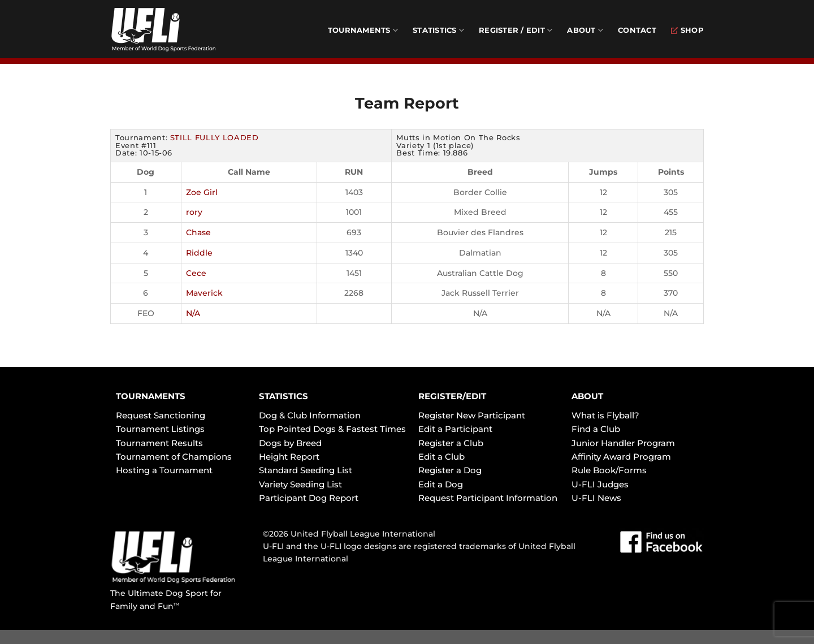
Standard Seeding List (306, 470)
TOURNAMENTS (151, 396)
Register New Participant (472, 415)
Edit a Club (441, 457)
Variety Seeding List (300, 484)
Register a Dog (450, 470)
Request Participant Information (488, 498)
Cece (196, 273)
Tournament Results (159, 443)
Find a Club (596, 429)
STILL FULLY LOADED (215, 137)
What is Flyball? (605, 415)
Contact (637, 30)
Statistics (438, 30)
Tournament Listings (160, 429)
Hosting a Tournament (164, 470)
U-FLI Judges (600, 484)
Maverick (204, 293)
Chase (198, 232)
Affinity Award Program (621, 457)
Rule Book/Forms (609, 470)
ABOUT (587, 396)
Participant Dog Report (309, 498)
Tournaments (363, 30)
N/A (193, 313)
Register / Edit (516, 30)
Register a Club (451, 443)
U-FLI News (596, 498)
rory (194, 212)
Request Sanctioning (161, 415)
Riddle (199, 253)
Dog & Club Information (310, 415)
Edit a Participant (455, 429)
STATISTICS (283, 396)
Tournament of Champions (174, 457)
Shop (687, 30)
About (585, 30)
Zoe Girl (202, 192)
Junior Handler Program (623, 443)
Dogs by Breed (290, 443)
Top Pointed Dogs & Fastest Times (332, 429)
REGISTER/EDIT (452, 396)
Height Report (289, 457)
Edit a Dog (441, 484)
